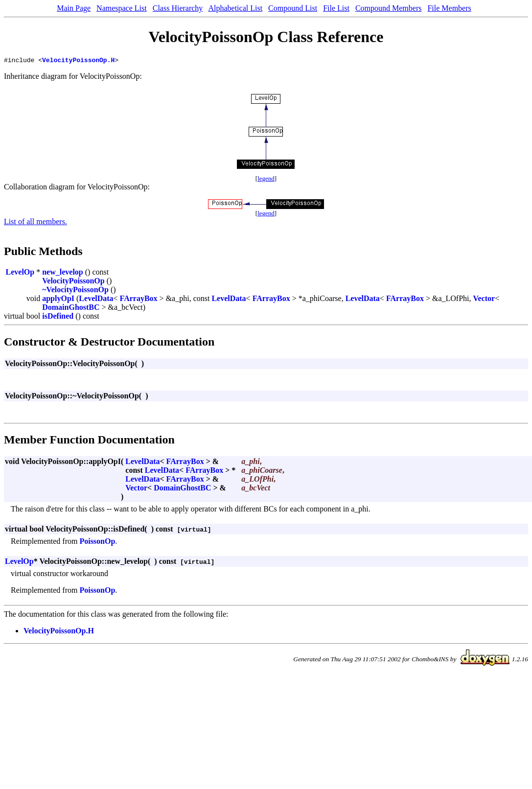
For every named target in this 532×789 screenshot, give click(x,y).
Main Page (74, 8)
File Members (449, 8)
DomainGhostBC (71, 309)
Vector (484, 300)
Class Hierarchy (178, 8)
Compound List (293, 8)
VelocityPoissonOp (73, 282)
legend (266, 180)
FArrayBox (139, 300)
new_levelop (63, 273)
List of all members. (35, 223)
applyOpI (58, 300)
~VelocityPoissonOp (75, 291)
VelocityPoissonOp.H (78, 61)
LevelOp (20, 273)
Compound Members (389, 8)
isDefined (58, 317)
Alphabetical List (235, 8)
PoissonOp (97, 543)
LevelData (96, 300)
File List (336, 8)
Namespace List (122, 8)
